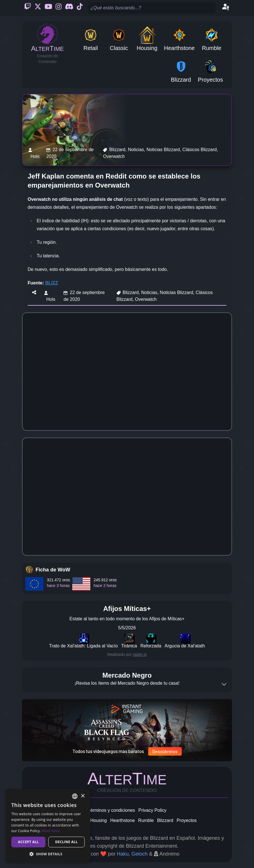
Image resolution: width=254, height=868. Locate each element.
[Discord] (69, 8)
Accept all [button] (29, 842)
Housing (99, 820)
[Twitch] (28, 8)
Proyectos (187, 820)
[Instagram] (59, 8)
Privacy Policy (152, 810)
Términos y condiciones (111, 810)
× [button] (83, 796)
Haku (123, 854)
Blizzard (165, 820)
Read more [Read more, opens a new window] (51, 831)
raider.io (140, 654)
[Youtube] (48, 8)
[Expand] (224, 684)
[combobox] (75, 796)
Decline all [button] (67, 842)
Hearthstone (122, 820)
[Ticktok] (80, 8)
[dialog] (48, 826)
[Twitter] (38, 8)
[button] (48, 854)
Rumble (146, 820)
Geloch (140, 854)
